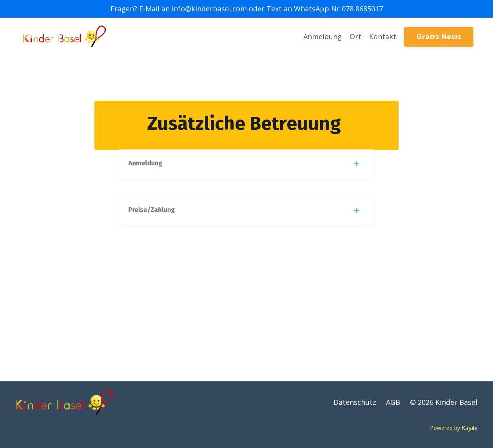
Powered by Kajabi (454, 428)
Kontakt (383, 36)
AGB (393, 402)
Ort (355, 36)
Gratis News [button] (439, 36)
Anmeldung (323, 36)
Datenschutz (355, 402)
